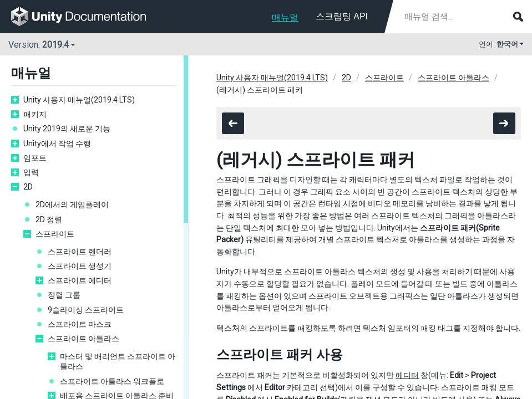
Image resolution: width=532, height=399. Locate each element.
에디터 (407, 375)
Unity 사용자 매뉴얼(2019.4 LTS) (79, 100)
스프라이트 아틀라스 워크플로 (112, 381)
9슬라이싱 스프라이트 (86, 310)
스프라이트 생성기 (80, 266)
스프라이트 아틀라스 (83, 339)
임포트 (35, 158)
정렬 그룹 (64, 295)
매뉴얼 (285, 17)
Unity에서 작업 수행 (57, 144)
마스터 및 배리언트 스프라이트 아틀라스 (118, 361)
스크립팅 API (342, 16)
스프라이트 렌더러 (80, 252)
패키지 (35, 114)
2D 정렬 (49, 219)
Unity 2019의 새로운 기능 (67, 129)
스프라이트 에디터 (80, 280)
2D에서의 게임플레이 (72, 204)
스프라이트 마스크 (80, 324)
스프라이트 (55, 234)
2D (28, 187)
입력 (31, 172)
